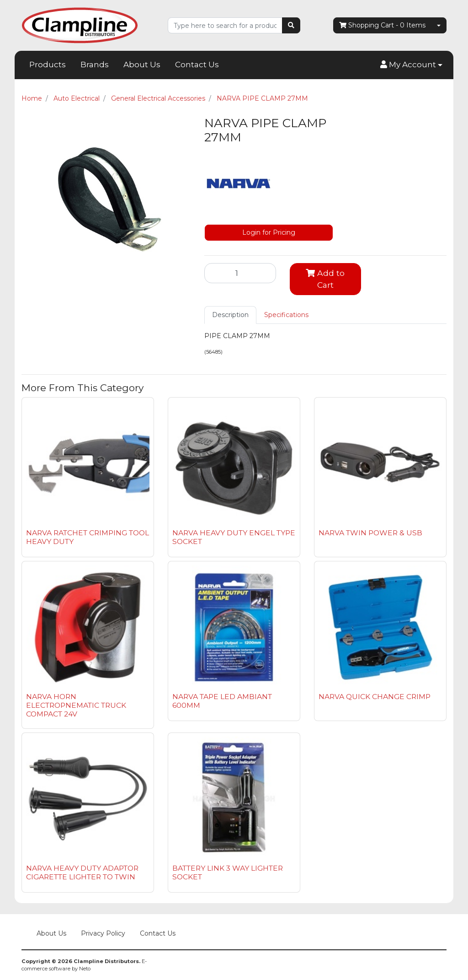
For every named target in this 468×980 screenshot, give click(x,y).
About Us (142, 65)
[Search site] (291, 25)
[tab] (230, 315)
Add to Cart (325, 279)
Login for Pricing (269, 232)
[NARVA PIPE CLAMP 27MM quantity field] (240, 273)
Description (230, 315)
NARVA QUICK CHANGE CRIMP (375, 697)
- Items (382, 25)
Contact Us (197, 65)
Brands (95, 65)
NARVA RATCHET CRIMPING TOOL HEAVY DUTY (88, 537)
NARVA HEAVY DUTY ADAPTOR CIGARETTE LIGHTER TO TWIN (82, 872)
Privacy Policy (103, 933)
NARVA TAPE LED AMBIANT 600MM (222, 701)
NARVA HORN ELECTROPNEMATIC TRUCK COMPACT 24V (76, 705)
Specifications (286, 315)
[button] (411, 65)
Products (48, 65)
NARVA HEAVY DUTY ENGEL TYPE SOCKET (234, 537)
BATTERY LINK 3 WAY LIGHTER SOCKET (228, 872)
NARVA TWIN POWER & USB (370, 533)
